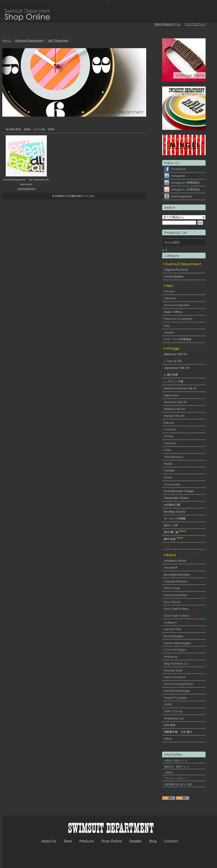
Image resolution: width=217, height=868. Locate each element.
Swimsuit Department (29, 41)
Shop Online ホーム (167, 24)
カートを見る (172, 242)
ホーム (7, 41)
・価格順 (50, 129)
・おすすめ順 (38, 129)
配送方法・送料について (177, 767)
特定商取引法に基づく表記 (178, 784)
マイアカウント (195, 24)
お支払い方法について (176, 761)
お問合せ (169, 772)
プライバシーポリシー (176, 778)
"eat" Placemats (58, 41)
